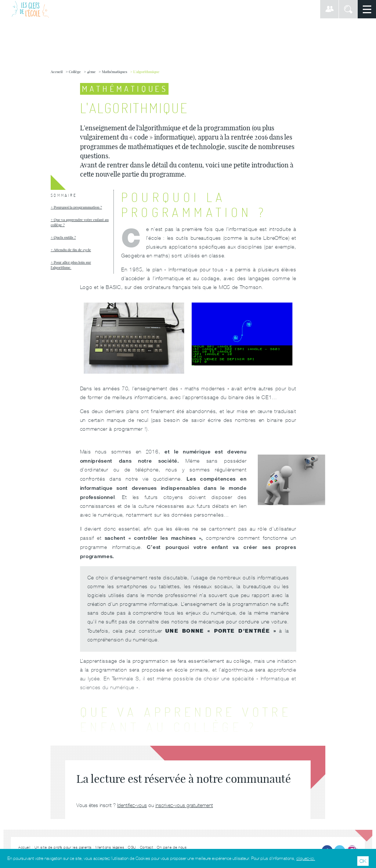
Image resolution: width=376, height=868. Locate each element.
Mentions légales (110, 847)
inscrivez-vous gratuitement (184, 805)
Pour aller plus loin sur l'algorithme (71, 265)
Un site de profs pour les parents (63, 847)
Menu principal (367, 9)
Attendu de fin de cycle (72, 250)
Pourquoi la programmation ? (78, 207)
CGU (132, 847)
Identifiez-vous (132, 805)
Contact (147, 847)
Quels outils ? (65, 237)
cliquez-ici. (306, 858)
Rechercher (348, 9)
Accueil (25, 847)
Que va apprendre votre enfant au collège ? (80, 222)
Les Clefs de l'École (30, 9)
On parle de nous (172, 847)
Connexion (329, 9)
